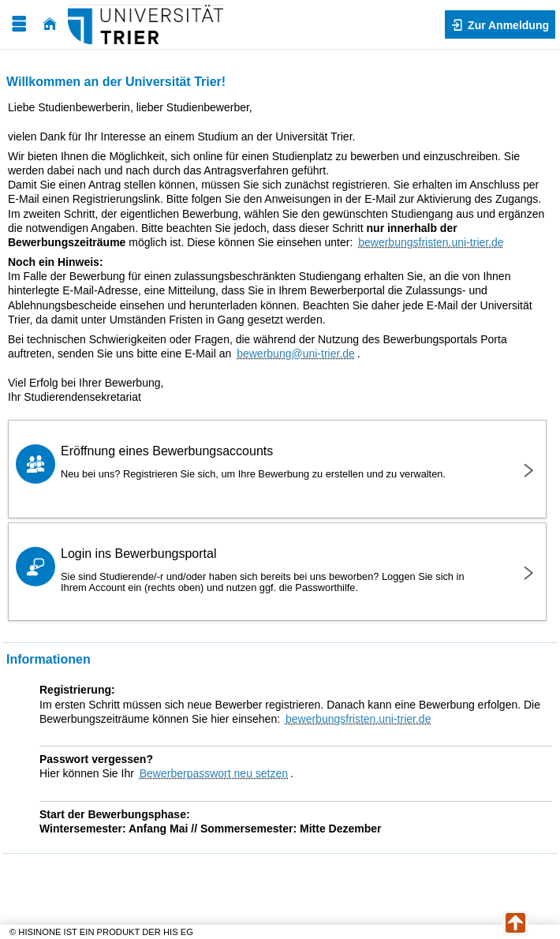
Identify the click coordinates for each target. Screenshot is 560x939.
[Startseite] (50, 24)
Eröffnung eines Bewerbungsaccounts (276, 462)
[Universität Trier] (146, 24)
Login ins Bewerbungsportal (276, 570)
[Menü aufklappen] (19, 24)
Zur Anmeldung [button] (507, 25)
